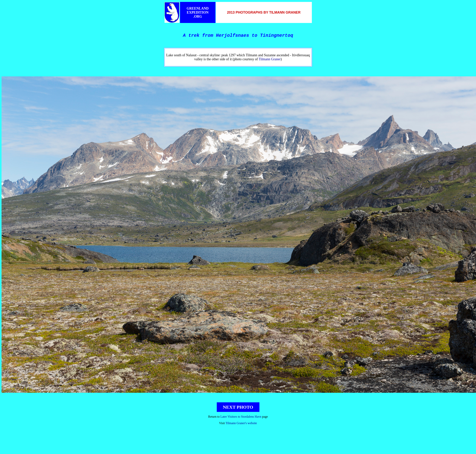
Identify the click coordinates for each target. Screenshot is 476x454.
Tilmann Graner (270, 59)
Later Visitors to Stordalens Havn (241, 417)
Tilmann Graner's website (241, 423)
